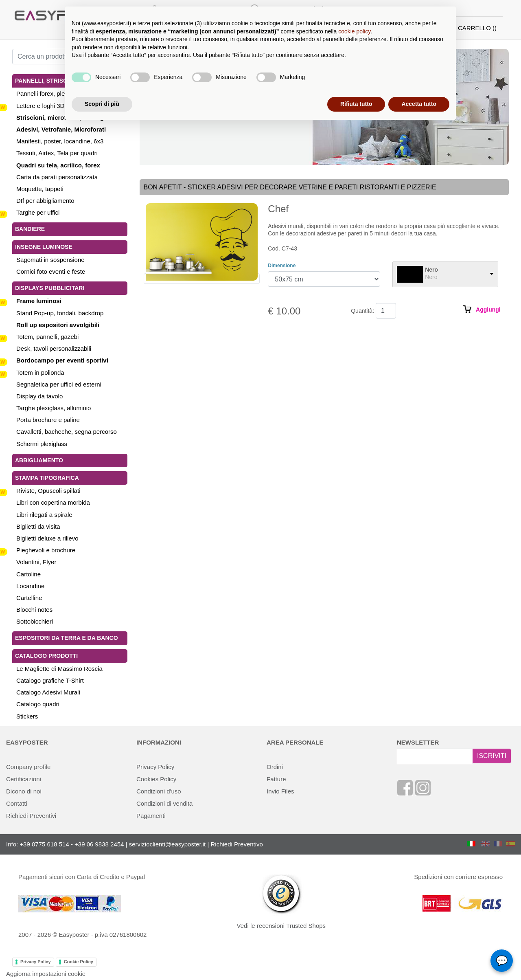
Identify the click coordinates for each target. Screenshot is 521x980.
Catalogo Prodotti (46, 656)
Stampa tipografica (47, 478)
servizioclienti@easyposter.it (167, 844)
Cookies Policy (156, 779)
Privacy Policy (155, 767)
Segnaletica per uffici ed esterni (59, 384)
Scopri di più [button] (102, 104)
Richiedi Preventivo (237, 844)
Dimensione (282, 266)
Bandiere (30, 229)
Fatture (276, 779)
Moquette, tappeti (40, 189)
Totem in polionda (40, 372)
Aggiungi (488, 310)
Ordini (275, 767)
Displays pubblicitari (50, 288)
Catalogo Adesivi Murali (48, 692)
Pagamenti (151, 816)
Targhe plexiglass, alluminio (54, 408)
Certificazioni (24, 779)
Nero (431, 270)
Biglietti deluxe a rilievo (47, 538)
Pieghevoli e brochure (46, 550)
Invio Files (280, 791)
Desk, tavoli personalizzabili (54, 348)
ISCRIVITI (492, 756)
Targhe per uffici (38, 212)
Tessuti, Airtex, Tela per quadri (57, 153)
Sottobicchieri (35, 621)
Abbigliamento (39, 460)
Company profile (28, 767)
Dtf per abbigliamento (45, 201)
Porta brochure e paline (48, 420)
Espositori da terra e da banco (67, 638)
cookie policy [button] (354, 31)
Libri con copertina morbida (53, 502)
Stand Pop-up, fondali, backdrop (60, 313)
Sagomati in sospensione (50, 260)
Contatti (17, 803)
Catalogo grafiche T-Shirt (50, 680)
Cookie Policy (79, 962)
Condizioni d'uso (159, 791)
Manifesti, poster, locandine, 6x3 (60, 141)
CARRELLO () (477, 28)
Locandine (30, 586)
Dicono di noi (24, 791)
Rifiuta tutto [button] (356, 104)
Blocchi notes (34, 610)
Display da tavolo (39, 396)
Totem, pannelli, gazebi (47, 337)
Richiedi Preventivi (31, 816)
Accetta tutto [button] (419, 104)
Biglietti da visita (38, 526)
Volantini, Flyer (36, 562)
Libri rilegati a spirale (44, 515)
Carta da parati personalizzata (57, 177)
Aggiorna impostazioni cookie (46, 974)
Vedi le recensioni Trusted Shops (281, 926)
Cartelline (29, 598)
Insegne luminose (44, 247)
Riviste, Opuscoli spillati (48, 491)
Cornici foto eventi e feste (51, 271)
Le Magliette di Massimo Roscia (59, 669)
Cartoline (28, 574)
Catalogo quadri (38, 704)
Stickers (27, 716)
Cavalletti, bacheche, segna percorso (67, 432)
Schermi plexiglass (42, 444)
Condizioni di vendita (164, 803)
